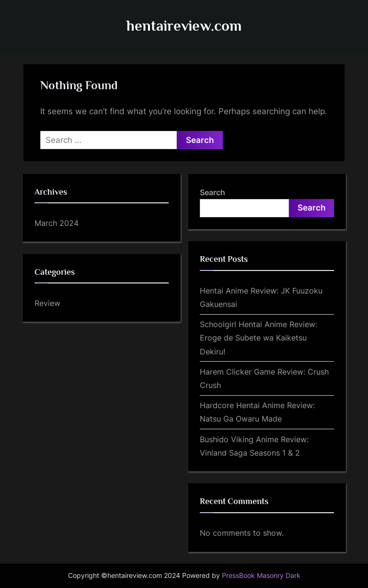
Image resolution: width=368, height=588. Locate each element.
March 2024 (57, 223)
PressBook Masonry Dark (261, 576)
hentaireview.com (184, 26)
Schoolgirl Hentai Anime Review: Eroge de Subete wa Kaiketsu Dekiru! (259, 338)
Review (47, 303)
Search (213, 192)
